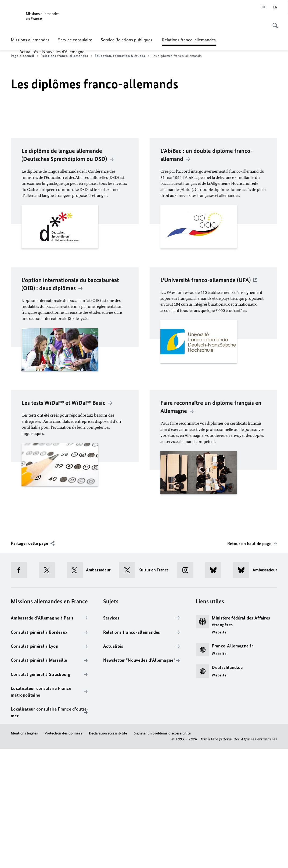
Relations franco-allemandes (189, 40)
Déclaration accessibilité (108, 853)
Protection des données (63, 853)
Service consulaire (75, 40)
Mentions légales (24, 853)
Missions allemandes (30, 40)
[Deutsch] (264, 7)
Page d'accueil (24, 56)
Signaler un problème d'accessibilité (162, 853)
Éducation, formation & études (122, 56)
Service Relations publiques (127, 40)
